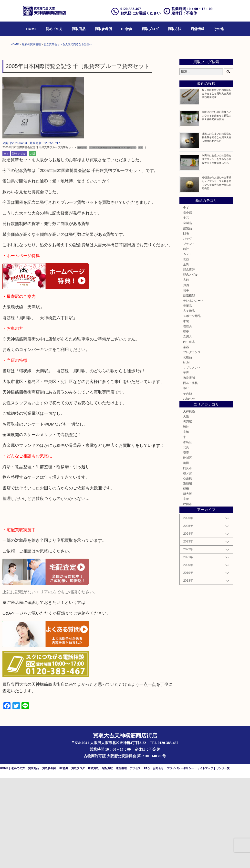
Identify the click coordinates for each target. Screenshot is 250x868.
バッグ (187, 329)
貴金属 (187, 303)
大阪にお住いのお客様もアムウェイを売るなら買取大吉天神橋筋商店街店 (217, 206)
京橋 (186, 522)
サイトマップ (205, 858)
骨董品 (187, 396)
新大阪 (187, 584)
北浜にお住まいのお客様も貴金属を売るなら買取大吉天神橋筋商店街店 (217, 227)
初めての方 (54, 29)
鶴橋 (186, 579)
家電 (186, 411)
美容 (186, 463)
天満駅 (187, 512)
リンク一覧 (223, 858)
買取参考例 (103, 29)
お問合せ (158, 858)
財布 (186, 323)
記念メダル (19, 244)
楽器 (186, 437)
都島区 (187, 532)
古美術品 (189, 401)
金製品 (187, 313)
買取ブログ (150, 29)
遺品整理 (121, 858)
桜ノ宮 (187, 563)
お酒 (186, 375)
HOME (31, 29)
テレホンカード (193, 390)
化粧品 (187, 447)
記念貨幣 (189, 359)
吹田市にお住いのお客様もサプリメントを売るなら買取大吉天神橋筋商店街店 (217, 249)
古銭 (186, 370)
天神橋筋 (189, 501)
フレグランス (192, 442)
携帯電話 (189, 468)
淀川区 (187, 548)
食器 (186, 349)
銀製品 (187, 318)
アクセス (135, 858)
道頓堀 (187, 573)
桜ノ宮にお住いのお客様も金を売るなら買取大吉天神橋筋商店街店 (217, 184)
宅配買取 (107, 858)
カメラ (187, 344)
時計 (186, 339)
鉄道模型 (189, 385)
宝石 (186, 308)
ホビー (187, 478)
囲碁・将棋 (190, 473)
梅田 (186, 553)
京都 (186, 589)
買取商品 (79, 29)
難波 (186, 517)
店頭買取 (93, 858)
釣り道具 (189, 432)
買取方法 (175, 29)
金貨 (186, 354)
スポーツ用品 (192, 406)
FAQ (147, 858)
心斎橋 (187, 568)
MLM (186, 452)
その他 (219, 29)
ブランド (189, 334)
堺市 (186, 543)
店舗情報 (198, 29)
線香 (186, 422)
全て (6, 244)
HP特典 (127, 29)
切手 (186, 380)
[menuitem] (31, 29)
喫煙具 (187, 416)
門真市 (187, 558)
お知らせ (189, 489)
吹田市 (187, 594)
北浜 (186, 537)
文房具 (187, 427)
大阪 (32, 244)
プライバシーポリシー (180, 858)
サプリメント (192, 457)
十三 (186, 527)
